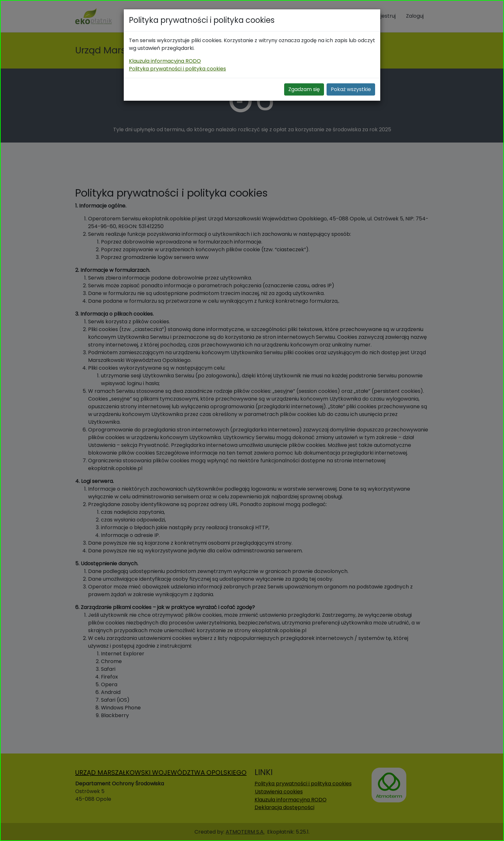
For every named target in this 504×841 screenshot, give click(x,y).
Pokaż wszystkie (351, 89)
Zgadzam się (304, 89)
